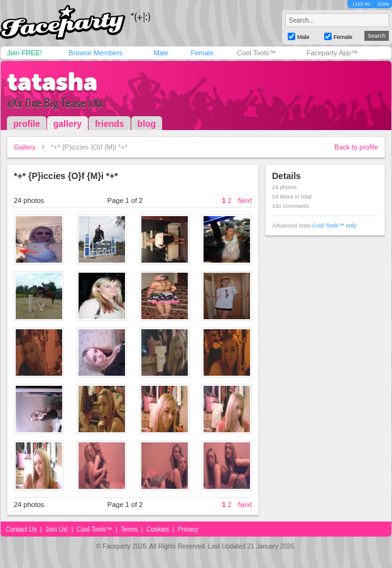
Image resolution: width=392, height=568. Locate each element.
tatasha (52, 82)
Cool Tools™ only (334, 226)
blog (147, 124)
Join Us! (57, 529)
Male (161, 53)
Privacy (188, 529)
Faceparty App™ (332, 53)
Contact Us (21, 529)
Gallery (25, 147)
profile (27, 124)
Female (202, 53)
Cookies (158, 529)
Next (245, 200)
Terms (129, 529)
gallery (68, 124)
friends (110, 124)
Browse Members (95, 53)
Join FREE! (24, 53)
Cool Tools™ (256, 53)
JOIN (383, 4)
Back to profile (356, 147)
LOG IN (361, 4)
